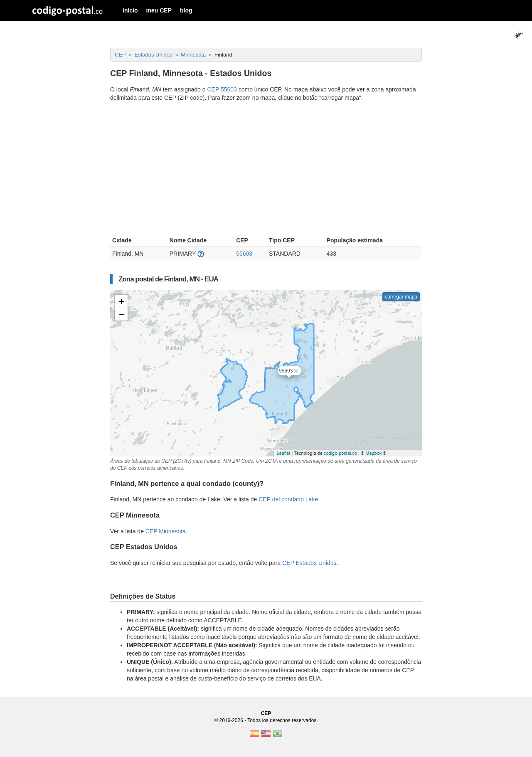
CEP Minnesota (166, 531)
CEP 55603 (222, 89)
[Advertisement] (266, 170)
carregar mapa (401, 297)
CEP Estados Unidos (309, 563)
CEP (266, 713)
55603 (244, 254)
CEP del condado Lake (288, 499)
